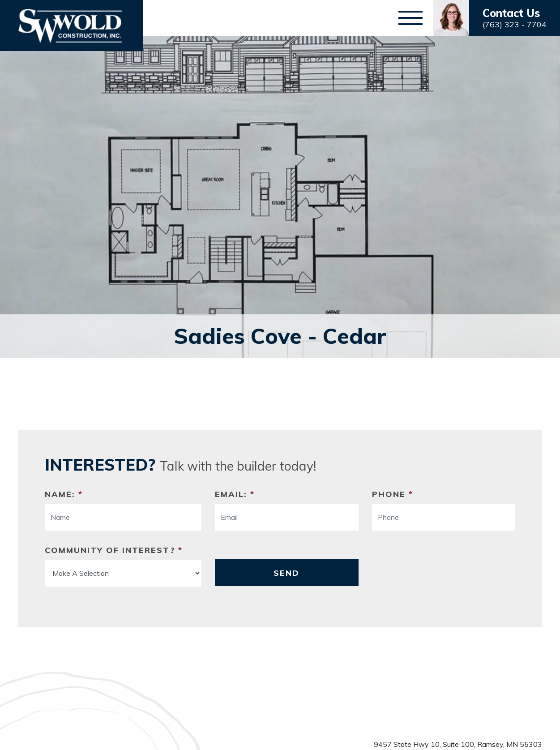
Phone (393, 494)
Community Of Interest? (114, 550)
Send (286, 573)
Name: (64, 494)
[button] (497, 18)
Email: (235, 494)
